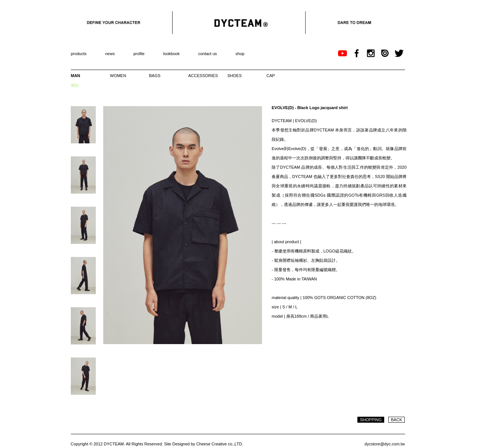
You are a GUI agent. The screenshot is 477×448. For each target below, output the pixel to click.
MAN (75, 76)
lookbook (171, 54)
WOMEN (118, 76)
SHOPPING (371, 420)
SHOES (235, 76)
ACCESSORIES (201, 76)
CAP (271, 76)
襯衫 (75, 85)
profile (139, 54)
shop (240, 54)
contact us (208, 54)
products (79, 54)
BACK (397, 420)
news (110, 54)
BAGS (155, 76)
